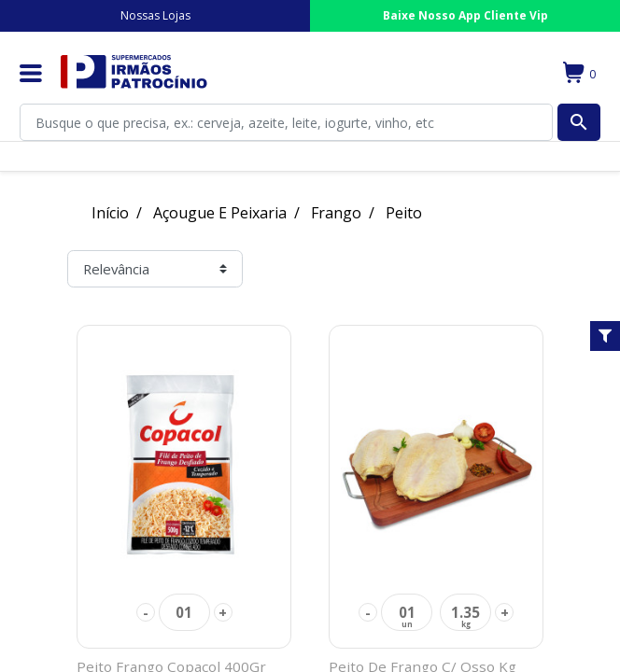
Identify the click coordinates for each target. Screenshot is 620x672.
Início (110, 213)
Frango (336, 213)
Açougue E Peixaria (220, 213)
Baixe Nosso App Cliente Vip (465, 15)
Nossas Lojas (155, 15)
